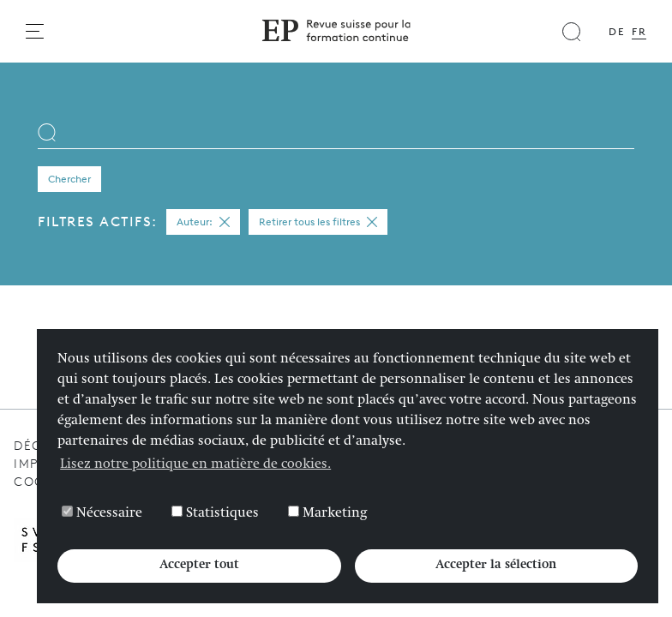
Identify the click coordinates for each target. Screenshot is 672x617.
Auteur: (203, 222)
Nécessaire (102, 513)
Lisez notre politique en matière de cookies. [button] (195, 465)
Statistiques (215, 513)
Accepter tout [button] (199, 566)
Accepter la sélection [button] (496, 566)
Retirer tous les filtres (318, 222)
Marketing (327, 513)
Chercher (69, 179)
